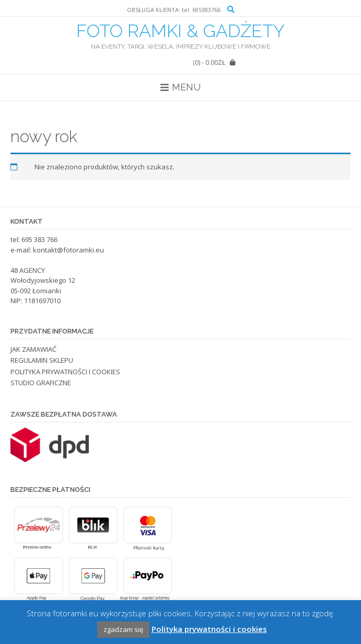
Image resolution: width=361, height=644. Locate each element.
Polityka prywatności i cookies (209, 629)
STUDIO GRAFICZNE (41, 383)
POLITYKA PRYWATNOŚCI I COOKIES (65, 372)
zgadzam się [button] (123, 629)
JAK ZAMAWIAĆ (33, 349)
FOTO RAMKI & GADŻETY (180, 31)
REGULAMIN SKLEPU (42, 360)
